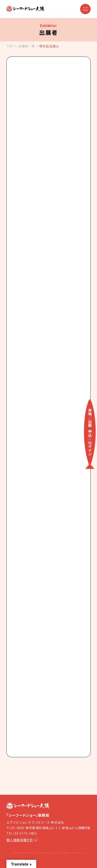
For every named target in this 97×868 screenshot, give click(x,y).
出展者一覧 (27, 46)
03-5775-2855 (26, 833)
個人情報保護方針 (22, 840)
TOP (10, 46)
